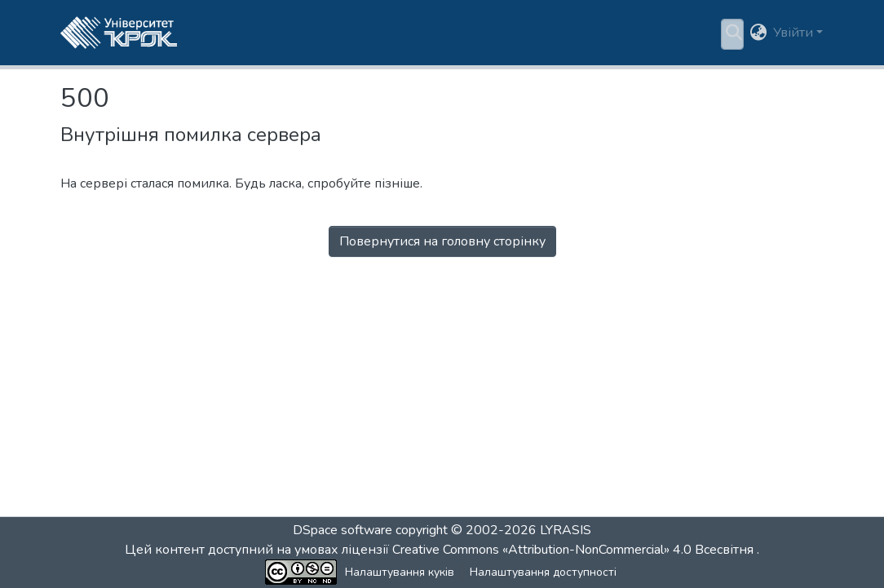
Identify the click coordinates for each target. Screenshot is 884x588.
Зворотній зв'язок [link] (624, 572)
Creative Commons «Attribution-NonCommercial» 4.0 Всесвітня (575, 550)
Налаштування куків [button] (343, 572)
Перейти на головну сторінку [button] (442, 261)
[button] (119, 33)
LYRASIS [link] (566, 530)
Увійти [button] (795, 33)
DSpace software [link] (343, 530)
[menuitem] (403, 33)
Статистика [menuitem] (527, 33)
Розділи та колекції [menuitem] (253, 33)
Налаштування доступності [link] (487, 572)
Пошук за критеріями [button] (398, 33)
